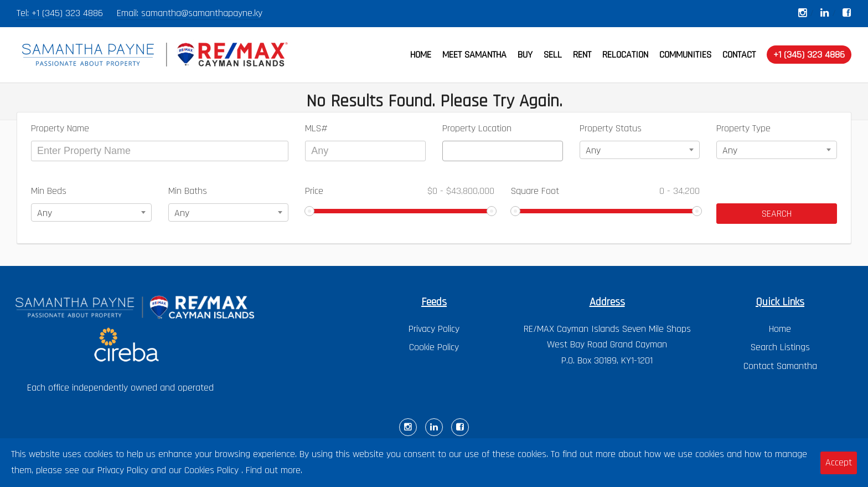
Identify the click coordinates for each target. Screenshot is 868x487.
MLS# (316, 128)
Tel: (24, 13)
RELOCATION (625, 55)
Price (400, 191)
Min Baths (188, 191)
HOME (421, 55)
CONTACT (739, 55)
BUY (525, 55)
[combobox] (503, 151)
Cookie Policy (434, 347)
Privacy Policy (434, 329)
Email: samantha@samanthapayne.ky (190, 13)
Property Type (743, 128)
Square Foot (606, 191)
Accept (839, 462)
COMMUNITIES (685, 55)
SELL (553, 55)
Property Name (60, 128)
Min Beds (49, 191)
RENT (582, 55)
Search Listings (780, 347)
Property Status (611, 128)
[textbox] (449, 151)
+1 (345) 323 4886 (67, 13)
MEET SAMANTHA (474, 55)
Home (780, 329)
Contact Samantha (780, 366)
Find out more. (274, 470)
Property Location (477, 128)
